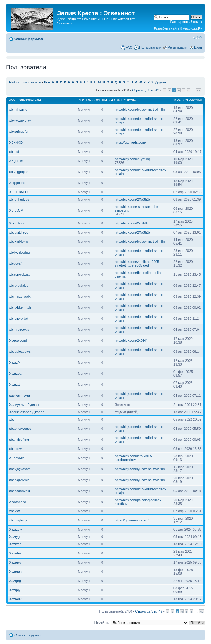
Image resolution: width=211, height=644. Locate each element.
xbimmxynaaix (20, 296)
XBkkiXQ (16, 142)
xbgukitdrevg (19, 232)
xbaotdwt (16, 449)
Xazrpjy (15, 590)
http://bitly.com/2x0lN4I (131, 223)
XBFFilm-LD (18, 192)
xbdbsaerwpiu (20, 491)
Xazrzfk (15, 362)
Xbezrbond (17, 223)
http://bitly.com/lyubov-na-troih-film (140, 109)
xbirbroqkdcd (19, 285)
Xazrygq (15, 537)
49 (199, 90)
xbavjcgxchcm (20, 469)
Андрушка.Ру (192, 29)
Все (47, 82)
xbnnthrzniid (18, 109)
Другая (161, 82)
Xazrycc (15, 544)
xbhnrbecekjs (19, 329)
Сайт (118, 100)
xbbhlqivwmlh (19, 480)
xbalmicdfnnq (19, 440)
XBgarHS (16, 161)
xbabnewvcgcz (20, 429)
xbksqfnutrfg (18, 131)
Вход (198, 47)
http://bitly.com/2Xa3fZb (132, 199)
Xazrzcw (16, 529)
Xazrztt (14, 385)
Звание (85, 100)
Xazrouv (15, 599)
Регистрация (178, 47)
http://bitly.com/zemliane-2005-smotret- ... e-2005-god (137, 263)
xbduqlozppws (20, 351)
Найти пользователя (25, 82)
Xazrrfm (15, 553)
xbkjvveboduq (19, 252)
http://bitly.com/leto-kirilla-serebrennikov (133, 458)
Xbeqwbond (18, 340)
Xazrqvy (15, 562)
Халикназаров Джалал (27, 412)
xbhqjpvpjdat (19, 318)
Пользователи (150, 47)
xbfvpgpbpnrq (19, 172)
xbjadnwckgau (20, 274)
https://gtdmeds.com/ (130, 142)
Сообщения (103, 100)
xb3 (12, 419)
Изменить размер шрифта (197, 38)
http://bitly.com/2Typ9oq (132, 159)
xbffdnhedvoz (19, 199)
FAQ (129, 47)
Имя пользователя (25, 100)
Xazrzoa (15, 374)
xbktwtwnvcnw (20, 120)
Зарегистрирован (188, 100)
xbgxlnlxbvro (19, 241)
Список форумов (29, 39)
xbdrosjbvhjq (19, 520)
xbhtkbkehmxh (20, 307)
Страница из (146, 90)
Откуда (130, 100)
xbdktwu (15, 511)
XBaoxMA (17, 458)
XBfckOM (16, 210)
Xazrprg (15, 581)
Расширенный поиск (186, 22)
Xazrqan (15, 572)
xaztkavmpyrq (20, 396)
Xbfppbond (17, 183)
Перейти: (102, 622)
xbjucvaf (15, 263)
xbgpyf (14, 152)
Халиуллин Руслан (24, 405)
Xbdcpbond (18, 502)
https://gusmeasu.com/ (132, 520)
